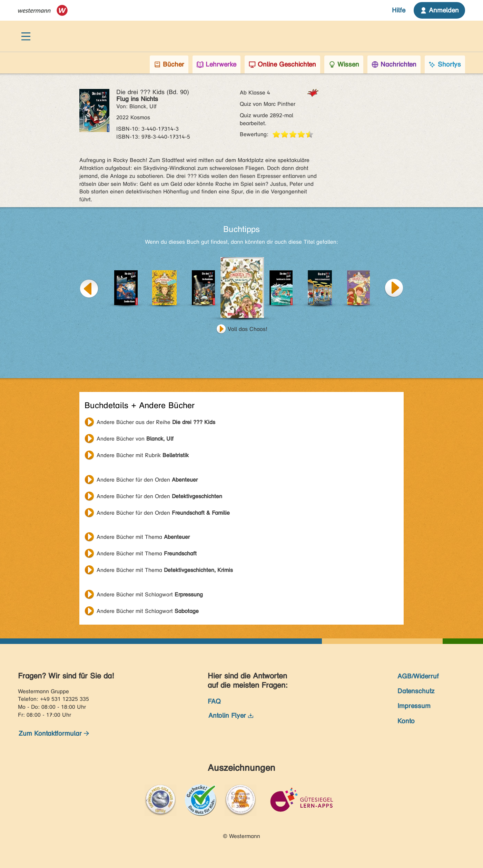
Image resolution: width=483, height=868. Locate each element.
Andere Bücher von (135, 439)
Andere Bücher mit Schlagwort (150, 594)
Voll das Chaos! (248, 329)
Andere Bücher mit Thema (143, 537)
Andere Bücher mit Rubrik (143, 455)
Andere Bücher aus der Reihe (156, 422)
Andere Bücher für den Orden (147, 480)
